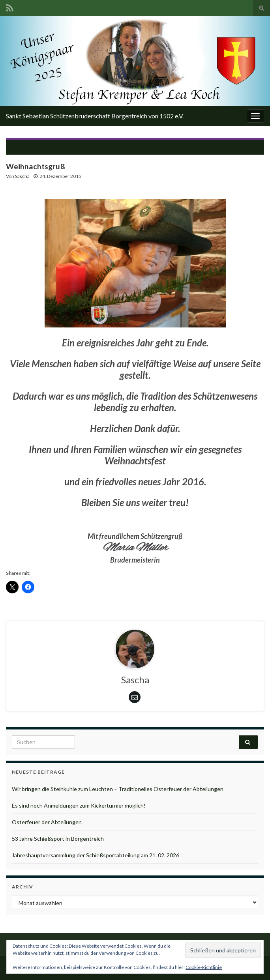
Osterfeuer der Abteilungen (47, 822)
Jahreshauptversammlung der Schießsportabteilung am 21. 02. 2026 (96, 855)
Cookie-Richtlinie (204, 967)
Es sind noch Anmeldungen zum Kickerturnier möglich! (79, 805)
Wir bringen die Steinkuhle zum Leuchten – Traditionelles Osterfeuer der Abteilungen (118, 789)
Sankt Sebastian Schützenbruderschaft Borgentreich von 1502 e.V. (95, 116)
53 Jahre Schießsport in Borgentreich (58, 839)
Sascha (22, 176)
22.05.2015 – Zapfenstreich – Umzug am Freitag (131, 147)
